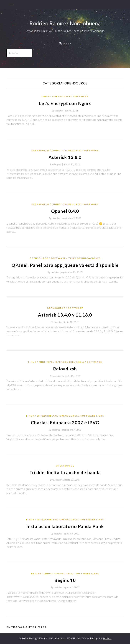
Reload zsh (65, 369)
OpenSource (62, 97)
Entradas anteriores (26, 627)
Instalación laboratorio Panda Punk (65, 526)
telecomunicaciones (84, 258)
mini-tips (46, 362)
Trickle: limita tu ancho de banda (65, 472)
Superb (107, 638)
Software (81, 97)
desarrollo (40, 150)
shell (80, 362)
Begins (36, 573)
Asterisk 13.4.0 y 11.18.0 (65, 315)
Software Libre (92, 416)
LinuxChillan (47, 416)
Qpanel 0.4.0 (65, 211)
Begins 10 (65, 580)
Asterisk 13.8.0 (65, 157)
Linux (46, 97)
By (58, 110)
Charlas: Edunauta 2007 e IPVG (65, 422)
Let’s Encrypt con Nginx (65, 103)
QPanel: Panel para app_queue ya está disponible (65, 265)
